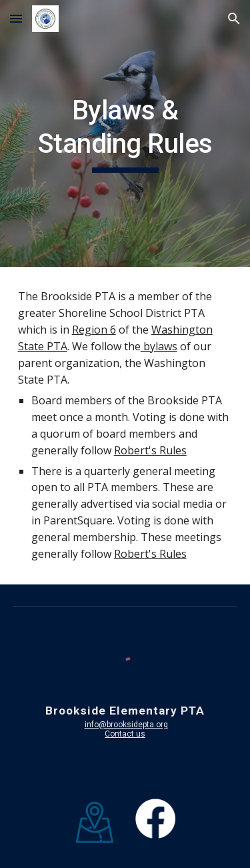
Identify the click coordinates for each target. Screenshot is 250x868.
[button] (16, 18)
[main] (125, 134)
